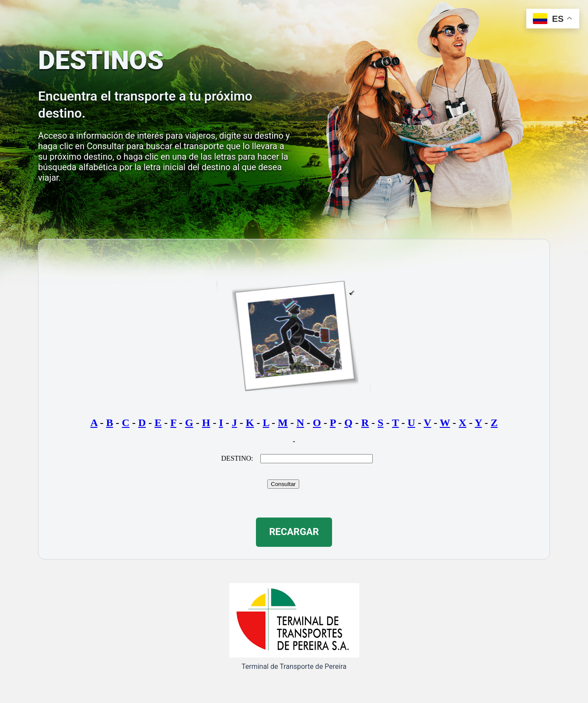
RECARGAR (294, 532)
